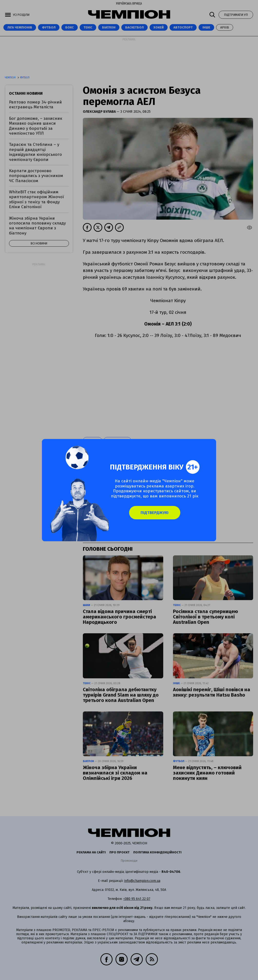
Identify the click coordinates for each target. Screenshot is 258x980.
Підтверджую (156, 513)
